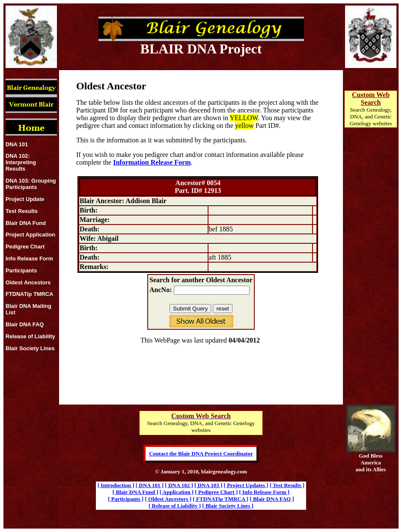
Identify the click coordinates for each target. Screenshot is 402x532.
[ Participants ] (126, 499)
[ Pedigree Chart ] (216, 492)
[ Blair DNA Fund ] (135, 492)
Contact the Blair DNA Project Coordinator (201, 454)
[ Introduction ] (116, 485)
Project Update (25, 199)
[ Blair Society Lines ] (228, 506)
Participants (21, 270)
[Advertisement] (371, 276)
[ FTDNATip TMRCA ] (220, 499)
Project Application (30, 235)
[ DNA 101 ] (150, 485)
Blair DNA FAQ (25, 324)
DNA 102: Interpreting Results (21, 162)
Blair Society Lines (30, 348)
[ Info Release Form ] (264, 492)
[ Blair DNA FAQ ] (272, 499)
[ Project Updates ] (246, 485)
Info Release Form (29, 259)
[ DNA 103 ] (208, 485)
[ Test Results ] (287, 485)
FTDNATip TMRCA (29, 294)
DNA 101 (17, 144)
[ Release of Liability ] (175, 506)
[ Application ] (177, 492)
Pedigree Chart (25, 247)
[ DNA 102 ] (179, 485)
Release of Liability (30, 336)
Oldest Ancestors (28, 282)
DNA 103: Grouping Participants (31, 184)
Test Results (22, 211)
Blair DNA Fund (26, 223)
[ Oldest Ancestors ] (168, 499)
